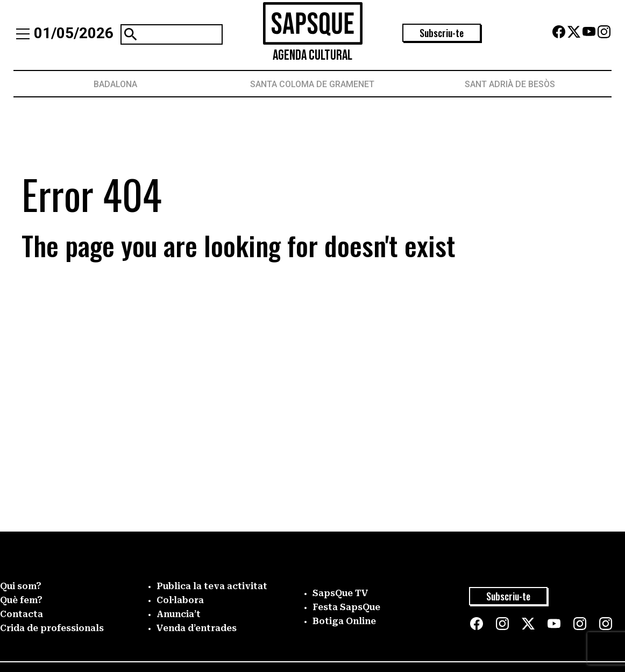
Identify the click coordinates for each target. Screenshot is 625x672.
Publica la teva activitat (212, 586)
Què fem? (21, 600)
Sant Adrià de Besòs (510, 84)
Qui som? (21, 586)
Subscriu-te (442, 33)
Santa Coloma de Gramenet (312, 84)
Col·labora (180, 600)
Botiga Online (344, 621)
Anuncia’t (179, 614)
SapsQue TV (340, 593)
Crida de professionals (52, 628)
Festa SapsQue (346, 607)
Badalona (115, 84)
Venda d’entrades (197, 628)
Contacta (22, 614)
